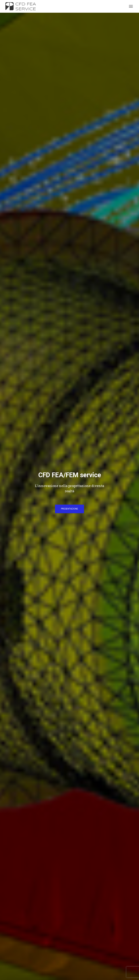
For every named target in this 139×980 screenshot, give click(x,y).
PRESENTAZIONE (69, 509)
